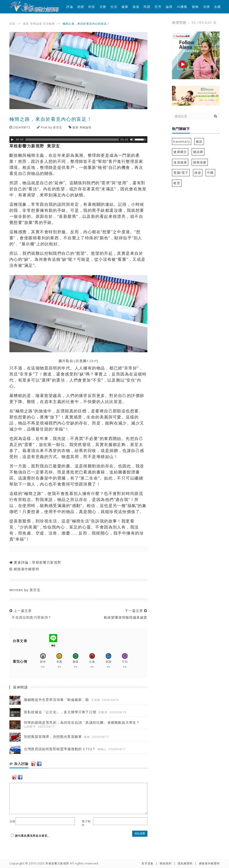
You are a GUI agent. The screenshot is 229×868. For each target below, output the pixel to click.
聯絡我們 (166, 863)
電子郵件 (86, 823)
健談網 (198, 152)
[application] (78, 140)
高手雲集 (147, 863)
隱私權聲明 (185, 863)
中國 (210, 173)
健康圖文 (180, 152)
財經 (81, 7)
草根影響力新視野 (47, 562)
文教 (103, 7)
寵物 (195, 7)
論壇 (169, 7)
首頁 (12, 24)
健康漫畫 (200, 162)
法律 (206, 7)
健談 (199, 141)
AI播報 (182, 7)
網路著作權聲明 (26, 569)
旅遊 (136, 7)
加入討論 (19, 764)
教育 (177, 183)
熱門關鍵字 (181, 129)
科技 (92, 7)
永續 (217, 7)
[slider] (72, 140)
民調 (147, 7)
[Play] (12, 140)
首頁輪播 (49, 24)
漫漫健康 (180, 162)
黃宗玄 (57, 127)
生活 (114, 7)
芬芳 (158, 7)
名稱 (12, 821)
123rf (92, 361)
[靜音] (132, 140)
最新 (26, 24)
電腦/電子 (181, 173)
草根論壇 (36, 24)
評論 (70, 7)
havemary (182, 141)
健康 (125, 7)
